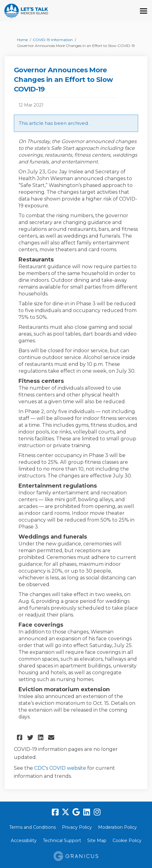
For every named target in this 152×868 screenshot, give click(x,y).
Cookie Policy (127, 840)
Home (22, 40)
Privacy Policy (77, 827)
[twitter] (66, 812)
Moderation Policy (117, 827)
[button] (21, 737)
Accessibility (24, 840)
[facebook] (55, 812)
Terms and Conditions (33, 827)
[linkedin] (87, 812)
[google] (76, 812)
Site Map (97, 840)
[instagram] (97, 812)
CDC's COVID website (60, 768)
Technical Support (62, 840)
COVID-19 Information (53, 40)
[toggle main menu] (144, 11)
